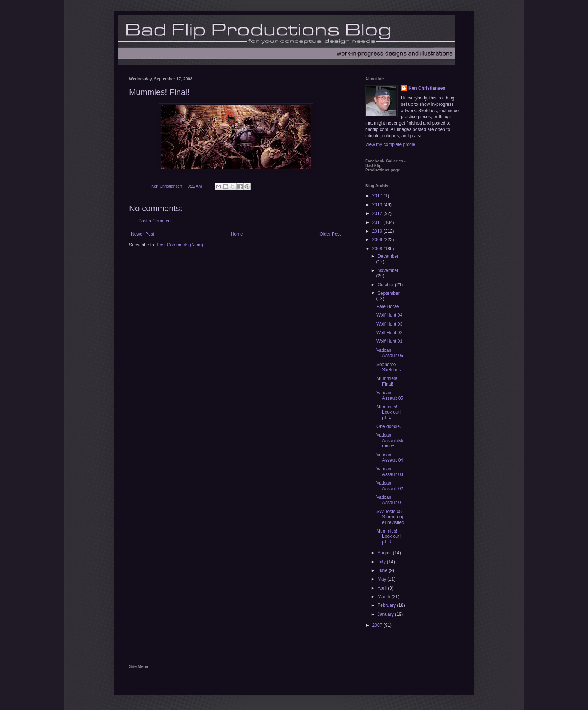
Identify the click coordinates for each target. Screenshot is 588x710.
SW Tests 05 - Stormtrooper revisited (390, 517)
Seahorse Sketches (388, 367)
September (389, 293)
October (386, 285)
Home (237, 234)
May (382, 579)
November (388, 270)
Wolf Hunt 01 (389, 341)
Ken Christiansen (427, 88)
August (385, 553)
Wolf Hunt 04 (389, 315)
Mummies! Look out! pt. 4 (388, 412)
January (386, 614)
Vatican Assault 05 (390, 395)
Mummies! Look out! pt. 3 (388, 537)
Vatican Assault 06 (390, 353)
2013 (378, 205)
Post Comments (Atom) (180, 245)
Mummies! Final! (387, 381)
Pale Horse (388, 306)
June (383, 570)
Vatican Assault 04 (390, 458)
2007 (378, 625)
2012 (378, 213)
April (383, 588)
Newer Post (142, 234)
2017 (378, 196)
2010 (378, 231)
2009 (378, 240)
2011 (378, 222)
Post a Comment (155, 221)
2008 (378, 249)
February (387, 605)
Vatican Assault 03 (390, 471)
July (382, 562)
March (385, 597)
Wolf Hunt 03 (389, 324)
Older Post (330, 234)
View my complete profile (390, 144)
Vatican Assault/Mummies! (390, 441)
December (388, 256)
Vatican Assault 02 (390, 486)
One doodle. (389, 426)
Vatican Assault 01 (390, 500)
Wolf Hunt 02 (389, 333)
